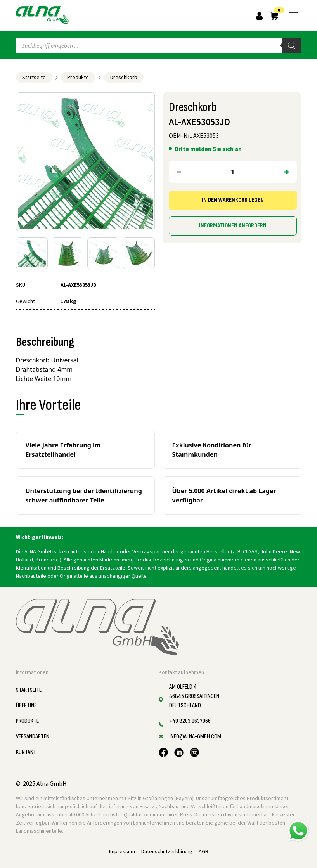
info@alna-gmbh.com (195, 737)
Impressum (122, 851)
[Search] (292, 45)
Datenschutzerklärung (167, 851)
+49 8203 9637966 (190, 721)
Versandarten (33, 737)
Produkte (78, 77)
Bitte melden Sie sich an (208, 149)
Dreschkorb (124, 77)
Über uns (26, 706)
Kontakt (26, 752)
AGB (204, 851)
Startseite (34, 77)
